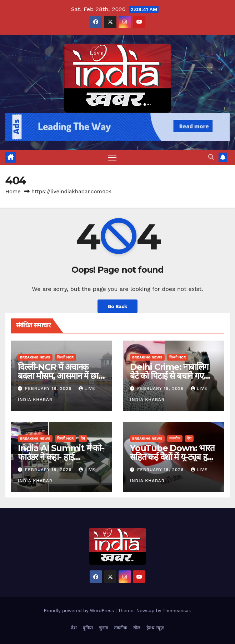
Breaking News (35, 357)
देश (83, 438)
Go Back (117, 306)
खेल (137, 628)
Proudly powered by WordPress (79, 611)
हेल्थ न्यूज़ (155, 628)
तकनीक (175, 438)
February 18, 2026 (49, 388)
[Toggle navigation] (112, 157)
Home (13, 192)
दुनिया (88, 628)
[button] (211, 157)
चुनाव (103, 628)
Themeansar (176, 611)
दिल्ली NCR (66, 357)
